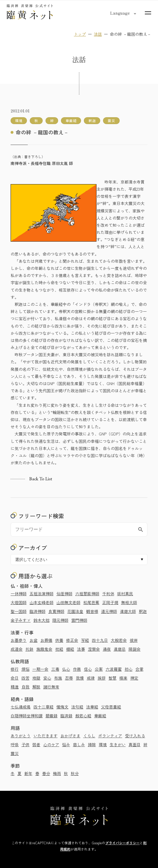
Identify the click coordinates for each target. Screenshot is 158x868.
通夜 (107, 649)
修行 (15, 669)
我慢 (80, 678)
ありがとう (21, 736)
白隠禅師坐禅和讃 (27, 716)
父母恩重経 (111, 707)
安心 (47, 678)
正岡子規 (110, 602)
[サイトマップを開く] (148, 13)
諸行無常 (51, 687)
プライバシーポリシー (123, 843)
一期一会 (40, 669)
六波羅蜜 (114, 669)
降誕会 (135, 649)
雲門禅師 (79, 620)
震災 (15, 753)
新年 (28, 773)
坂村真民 (125, 594)
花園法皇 (75, 611)
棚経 (70, 649)
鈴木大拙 (42, 620)
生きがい (118, 744)
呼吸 (15, 744)
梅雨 (57, 773)
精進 (15, 687)
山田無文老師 (68, 602)
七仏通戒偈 (21, 707)
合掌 (139, 669)
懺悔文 (62, 707)
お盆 (33, 640)
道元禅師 (109, 611)
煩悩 (25, 669)
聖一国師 (19, 611)
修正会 (72, 640)
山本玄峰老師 (42, 602)
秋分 (75, 773)
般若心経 (83, 716)
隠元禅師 (60, 620)
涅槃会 (94, 649)
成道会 (17, 649)
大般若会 (119, 640)
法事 (81, 649)
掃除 (92, 744)
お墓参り (19, 640)
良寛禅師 (56, 611)
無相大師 (129, 602)
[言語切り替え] (120, 13)
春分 (46, 773)
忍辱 (69, 678)
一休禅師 (19, 594)
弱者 (36, 744)
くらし (89, 736)
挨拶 (102, 678)
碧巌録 (52, 716)
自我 (25, 687)
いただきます (46, 736)
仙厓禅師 (64, 594)
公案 (99, 669)
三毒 (55, 669)
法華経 (92, 707)
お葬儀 (46, 640)
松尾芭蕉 (91, 602)
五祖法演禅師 (42, 594)
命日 (15, 678)
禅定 (134, 678)
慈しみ (79, 744)
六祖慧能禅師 (87, 594)
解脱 (36, 687)
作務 (77, 669)
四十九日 (100, 640)
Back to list (41, 479)
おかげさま (70, 736)
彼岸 (134, 640)
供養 (59, 640)
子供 (25, 744)
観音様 (92, 611)
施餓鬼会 (44, 649)
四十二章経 (44, 707)
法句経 (77, 707)
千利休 (108, 594)
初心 (129, 669)
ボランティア (110, 736)
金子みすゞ (21, 620)
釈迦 (143, 611)
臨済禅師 (37, 611)
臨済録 (66, 716)
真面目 (135, 744)
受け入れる (135, 736)
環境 (103, 744)
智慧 (112, 678)
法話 (98, 34)
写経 (85, 640)
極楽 (123, 678)
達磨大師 (128, 611)
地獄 (36, 678)
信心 (88, 669)
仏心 (66, 669)
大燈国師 (19, 602)
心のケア (51, 744)
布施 (58, 678)
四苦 (25, 678)
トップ (80, 34)
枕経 (59, 649)
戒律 (91, 678)
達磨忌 (120, 649)
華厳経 (100, 716)
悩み (66, 744)
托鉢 (29, 649)
